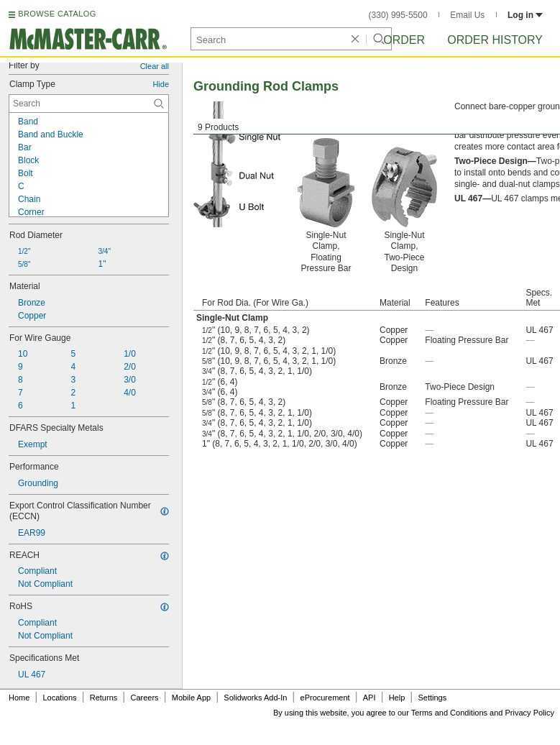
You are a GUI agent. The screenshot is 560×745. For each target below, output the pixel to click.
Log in (525, 15)
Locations (60, 698)
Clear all (155, 66)
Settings (432, 698)
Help (397, 698)
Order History (495, 40)
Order (404, 40)
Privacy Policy (530, 713)
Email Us (467, 15)
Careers (144, 698)
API (369, 698)
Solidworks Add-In (255, 698)
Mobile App (191, 698)
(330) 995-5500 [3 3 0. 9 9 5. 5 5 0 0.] (398, 15)
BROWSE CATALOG (57, 14)
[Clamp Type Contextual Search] (89, 104)
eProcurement (325, 698)
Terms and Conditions (449, 713)
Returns (104, 698)
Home (19, 698)
